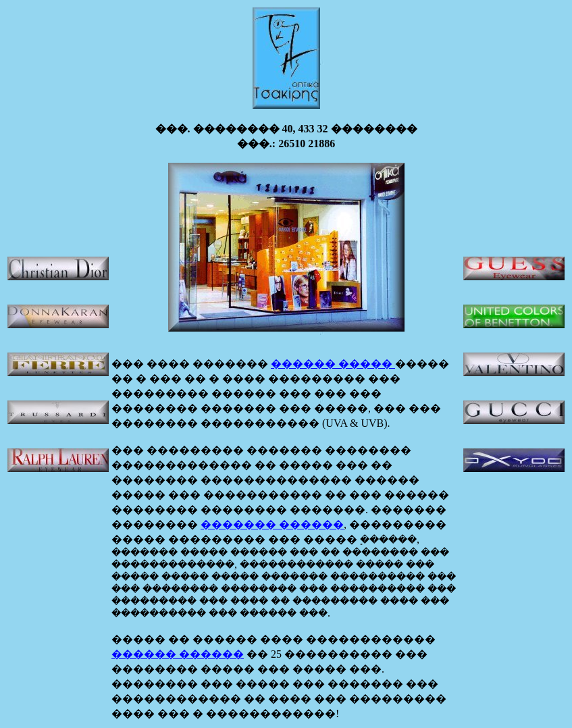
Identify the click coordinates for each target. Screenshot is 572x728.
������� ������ (272, 524)
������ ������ (178, 654)
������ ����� (333, 364)
